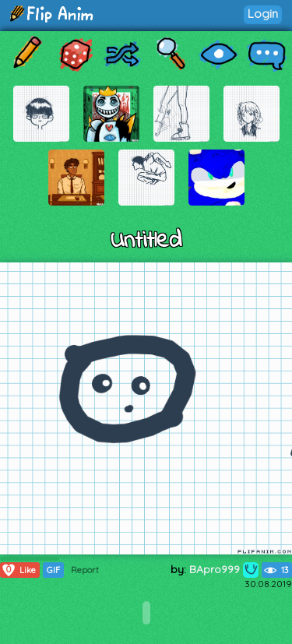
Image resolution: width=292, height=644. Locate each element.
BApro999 (224, 569)
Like (18, 570)
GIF (53, 570)
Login (263, 14)
